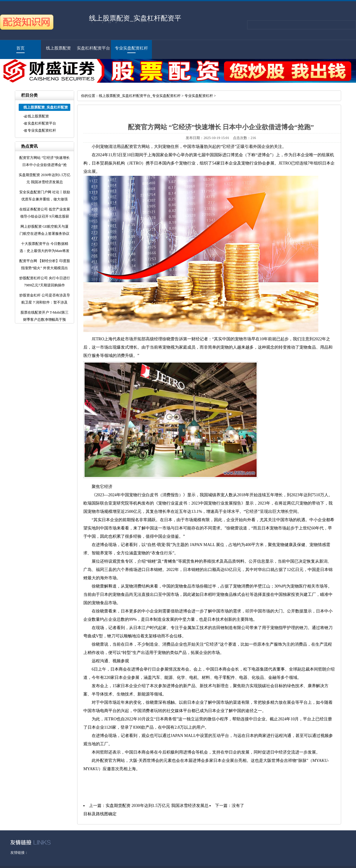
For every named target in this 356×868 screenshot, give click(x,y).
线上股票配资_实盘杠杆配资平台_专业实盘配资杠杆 (140, 96)
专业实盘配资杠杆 (131, 48)
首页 (20, 48)
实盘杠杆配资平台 (93, 48)
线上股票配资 (58, 48)
